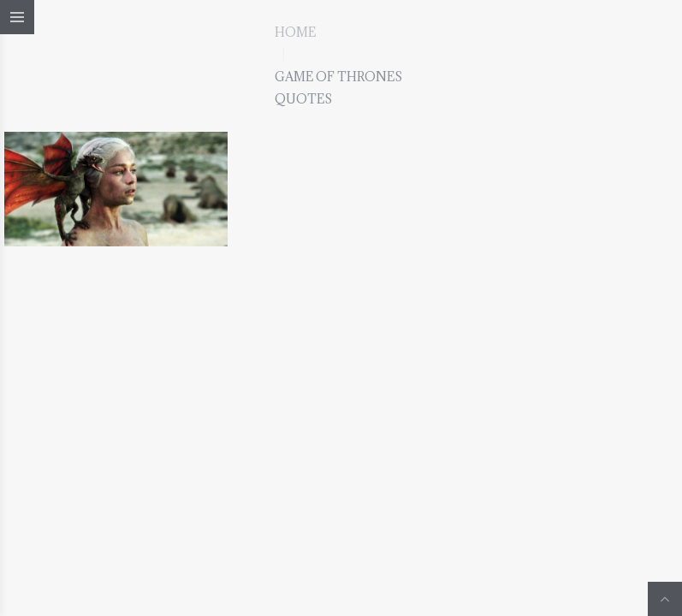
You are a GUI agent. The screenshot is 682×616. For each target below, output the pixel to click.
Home (295, 32)
